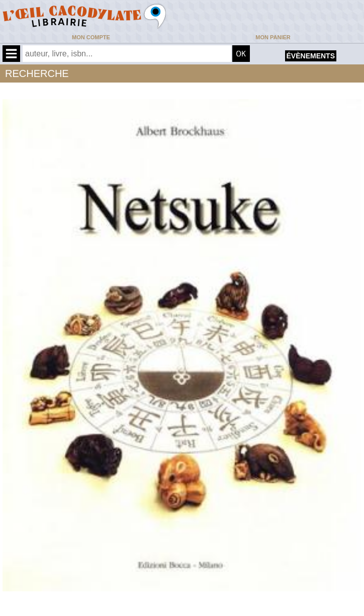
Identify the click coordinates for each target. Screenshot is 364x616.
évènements (311, 56)
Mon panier (273, 37)
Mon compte (91, 37)
